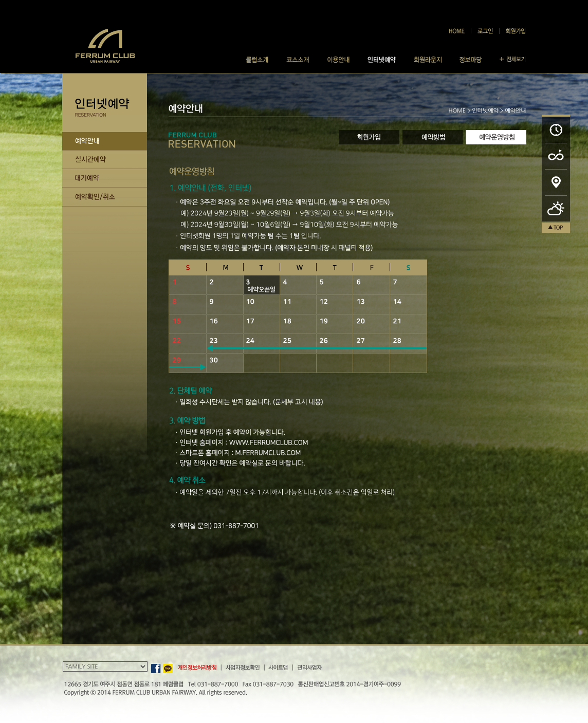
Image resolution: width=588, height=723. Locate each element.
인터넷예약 (485, 111)
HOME (457, 111)
